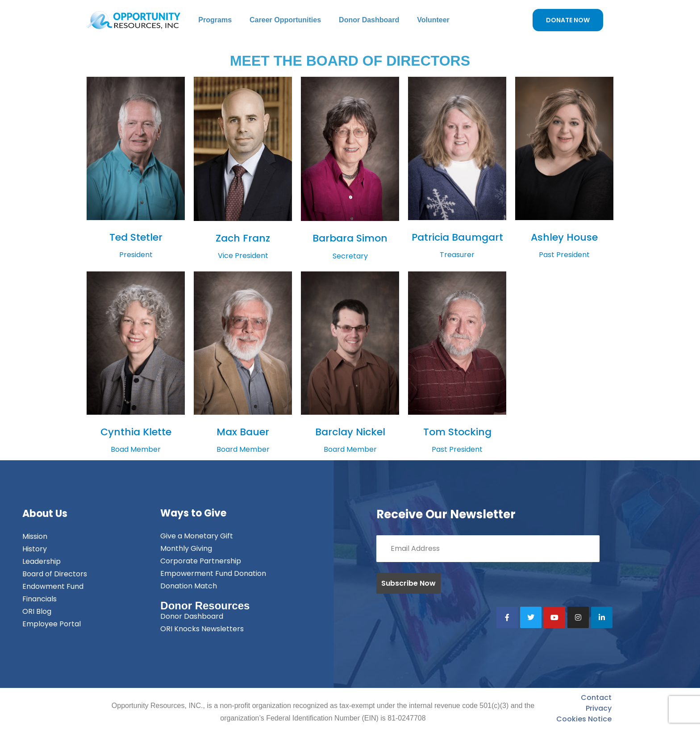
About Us (45, 514)
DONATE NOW (568, 20)
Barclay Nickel (350, 432)
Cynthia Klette (136, 432)
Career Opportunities (285, 20)
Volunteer (433, 20)
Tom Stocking (457, 432)
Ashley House (564, 237)
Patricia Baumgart (457, 237)
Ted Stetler (136, 237)
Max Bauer (243, 432)
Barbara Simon (350, 238)
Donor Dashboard (369, 20)
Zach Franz (243, 238)
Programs (215, 20)
